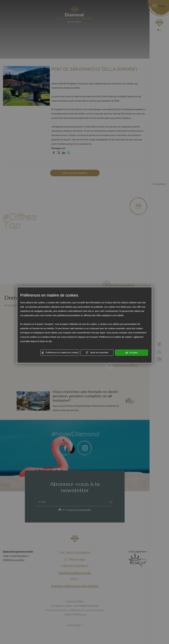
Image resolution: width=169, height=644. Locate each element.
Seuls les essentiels (97, 353)
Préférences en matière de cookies (60, 353)
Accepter (132, 353)
